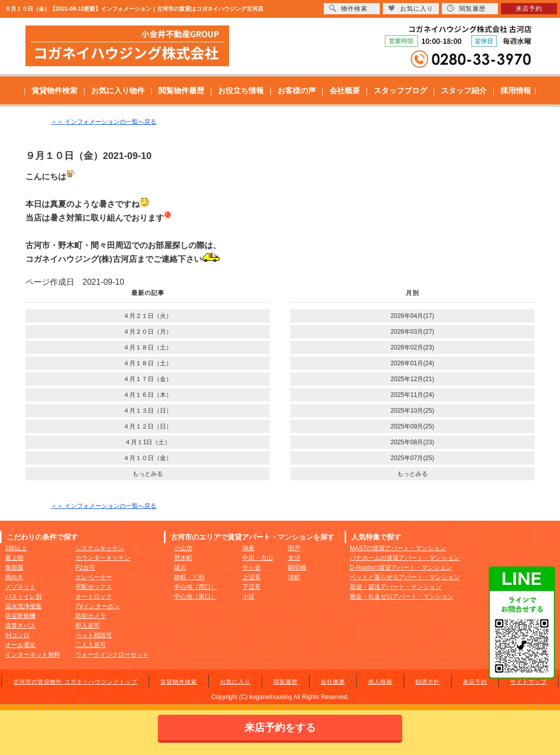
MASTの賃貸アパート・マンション (398, 548)
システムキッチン (100, 548)
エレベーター (94, 577)
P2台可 (85, 568)
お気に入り (235, 682)
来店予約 (475, 682)
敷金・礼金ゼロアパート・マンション (402, 597)
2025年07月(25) (412, 458)
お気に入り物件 (118, 90)
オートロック (94, 597)
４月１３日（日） (148, 411)
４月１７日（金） (148, 379)
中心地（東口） (195, 597)
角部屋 (14, 568)
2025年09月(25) (412, 426)
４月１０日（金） (148, 458)
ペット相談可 (94, 635)
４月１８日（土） (148, 347)
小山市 (183, 548)
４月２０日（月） (148, 332)
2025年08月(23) (412, 442)
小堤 (248, 597)
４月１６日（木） (148, 395)
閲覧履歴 (286, 682)
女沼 (294, 558)
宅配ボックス (94, 587)
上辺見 (251, 577)
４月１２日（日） (148, 426)
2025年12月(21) (412, 379)
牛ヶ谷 (251, 568)
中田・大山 (258, 558)
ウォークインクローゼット (112, 655)
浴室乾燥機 (20, 616)
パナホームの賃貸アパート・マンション (405, 558)
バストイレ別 (23, 597)
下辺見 (251, 587)
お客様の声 (297, 90)
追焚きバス (20, 626)
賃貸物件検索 (54, 90)
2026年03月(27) (412, 332)
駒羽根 (297, 568)
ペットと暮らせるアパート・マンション (405, 577)
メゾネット (20, 587)
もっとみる (148, 474)
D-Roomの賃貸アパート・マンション (401, 568)
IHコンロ (17, 635)
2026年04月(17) (412, 316)
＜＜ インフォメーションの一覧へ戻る (104, 122)
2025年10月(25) (412, 411)
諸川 (180, 568)
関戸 (294, 548)
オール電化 (20, 645)
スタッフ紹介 (464, 90)
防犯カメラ (91, 616)
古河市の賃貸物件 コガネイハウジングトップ (75, 682)
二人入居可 (91, 645)
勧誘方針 (428, 682)
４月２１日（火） (148, 316)
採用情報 (516, 90)
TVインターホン (97, 606)
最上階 (14, 558)
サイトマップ (528, 682)
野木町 (183, 558)
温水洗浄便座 (23, 606)
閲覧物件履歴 (181, 90)
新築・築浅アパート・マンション (396, 587)
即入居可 (88, 626)
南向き (14, 577)
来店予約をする (280, 727)
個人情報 (380, 682)
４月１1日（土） (148, 442)
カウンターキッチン (103, 558)
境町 (294, 577)
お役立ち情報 (241, 90)
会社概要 (345, 90)
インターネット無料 (33, 655)
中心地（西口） (195, 587)
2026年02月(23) (412, 347)
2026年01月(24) (412, 363)
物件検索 (348, 8)
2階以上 (16, 548)
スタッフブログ (400, 90)
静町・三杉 (189, 577)
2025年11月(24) (412, 395)
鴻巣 (248, 548)
